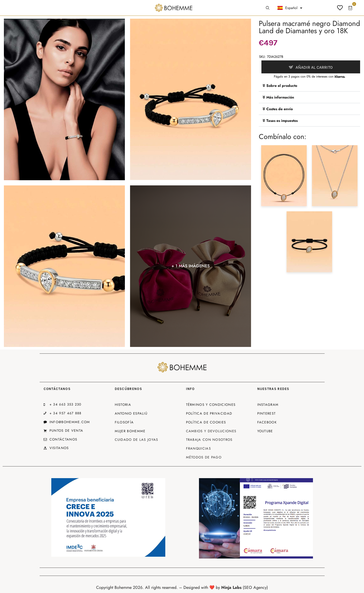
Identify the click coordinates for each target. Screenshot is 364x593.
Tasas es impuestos (282, 121)
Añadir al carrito (314, 67)
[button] (310, 86)
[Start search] (268, 8)
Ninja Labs (231, 587)
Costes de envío (280, 109)
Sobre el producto (282, 86)
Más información (280, 97)
